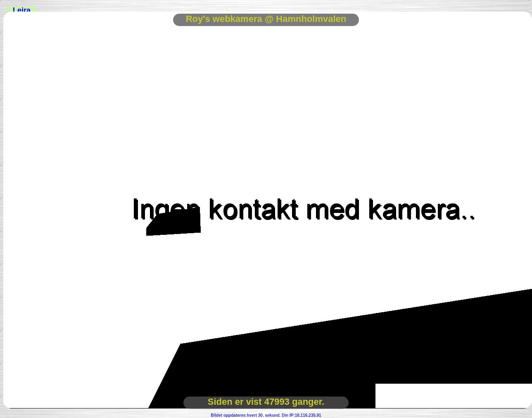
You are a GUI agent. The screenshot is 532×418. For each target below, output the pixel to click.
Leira (22, 10)
